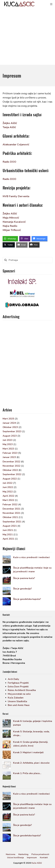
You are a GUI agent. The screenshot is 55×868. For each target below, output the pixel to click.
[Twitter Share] (9, 245)
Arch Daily (13, 679)
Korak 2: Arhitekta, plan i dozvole (31, 763)
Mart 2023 (8, 449)
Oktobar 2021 (10, 517)
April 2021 (8, 539)
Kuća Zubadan (16, 698)
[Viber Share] (25, 239)
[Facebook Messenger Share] (40, 239)
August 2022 (10, 479)
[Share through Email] (22, 245)
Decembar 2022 (12, 462)
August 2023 (10, 436)
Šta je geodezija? (22, 589)
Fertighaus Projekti (18, 683)
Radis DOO (9, 162)
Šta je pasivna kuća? (24, 578)
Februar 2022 (10, 504)
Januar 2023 (9, 457)
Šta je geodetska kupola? (27, 599)
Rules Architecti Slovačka (22, 690)
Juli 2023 (8, 440)
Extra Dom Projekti (18, 687)
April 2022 (8, 496)
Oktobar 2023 (10, 427)
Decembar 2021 (12, 509)
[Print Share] (34, 245)
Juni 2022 (8, 487)
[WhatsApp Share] (10, 239)
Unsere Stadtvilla (17, 701)
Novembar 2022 (12, 466)
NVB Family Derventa (16, 196)
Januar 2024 (9, 423)
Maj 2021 (8, 535)
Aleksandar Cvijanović (16, 145)
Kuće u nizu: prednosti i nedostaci (31, 557)
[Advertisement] (27, 36)
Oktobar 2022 (10, 470)
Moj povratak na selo (19, 694)
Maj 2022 (8, 492)
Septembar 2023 (12, 431)
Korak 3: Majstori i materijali (28, 752)
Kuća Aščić (37, 863)
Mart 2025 (8, 419)
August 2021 (10, 526)
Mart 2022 (8, 500)
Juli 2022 (8, 483)
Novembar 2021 (12, 513)
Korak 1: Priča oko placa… (27, 773)
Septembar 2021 (12, 522)
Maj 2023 (8, 444)
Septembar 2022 (12, 474)
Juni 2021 (8, 530)
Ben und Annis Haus (19, 705)
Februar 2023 (10, 453)
